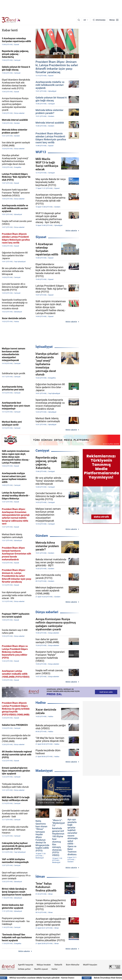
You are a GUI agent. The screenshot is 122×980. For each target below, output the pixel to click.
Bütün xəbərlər (71, 231)
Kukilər (55, 969)
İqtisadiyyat (44, 347)
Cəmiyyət (42, 451)
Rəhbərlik (58, 965)
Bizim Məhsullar (73, 965)
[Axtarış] (79, 20)
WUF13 (41, 152)
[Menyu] (114, 20)
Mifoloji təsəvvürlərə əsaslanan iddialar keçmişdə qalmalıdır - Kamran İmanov (62, 978)
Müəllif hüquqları (90, 965)
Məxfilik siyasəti (41, 969)
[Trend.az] (11, 20)
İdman (40, 877)
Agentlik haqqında (26, 965)
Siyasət (41, 237)
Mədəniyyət (44, 771)
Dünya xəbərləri (47, 612)
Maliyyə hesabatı (44, 965)
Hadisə (41, 703)
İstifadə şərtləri (24, 969)
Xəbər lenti (10, 30)
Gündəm (42, 536)
